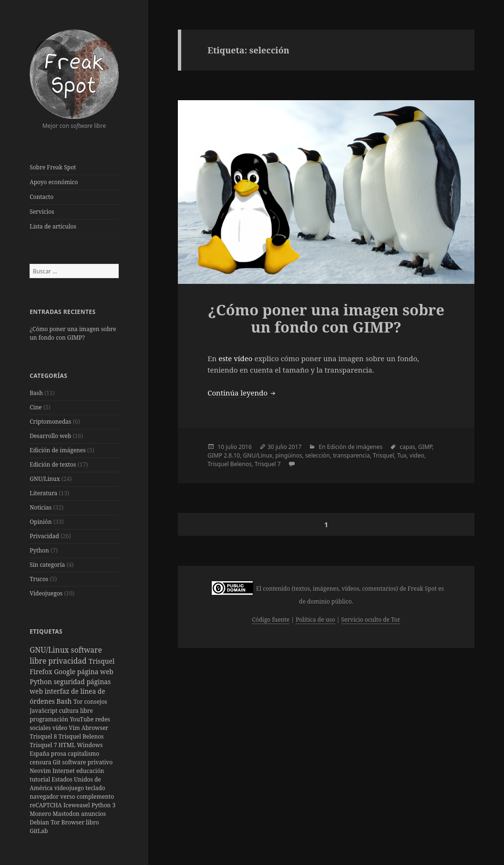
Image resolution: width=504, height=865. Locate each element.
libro (93, 822)
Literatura (43, 493)
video (417, 455)
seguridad (70, 682)
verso (68, 797)
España (40, 754)
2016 (245, 447)
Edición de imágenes (58, 450)
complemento (95, 797)
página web (95, 672)
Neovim (41, 771)
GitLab (39, 831)
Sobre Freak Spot (53, 167)
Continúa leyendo (242, 393)
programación (50, 719)
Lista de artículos (53, 226)
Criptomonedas (50, 422)
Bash (36, 393)
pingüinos (289, 455)
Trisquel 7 (44, 745)
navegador (45, 797)
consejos (95, 702)
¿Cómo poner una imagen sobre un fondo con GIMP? (73, 333)
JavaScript (44, 711)
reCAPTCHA (46, 805)
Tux (402, 455)
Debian (40, 822)
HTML (68, 745)
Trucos (39, 579)
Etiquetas (46, 631)
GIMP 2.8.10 (224, 455)
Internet (64, 771)
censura (41, 762)
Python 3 (103, 805)
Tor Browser (68, 822)
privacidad (68, 661)
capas (407, 447)
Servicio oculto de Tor (371, 620)
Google (65, 672)
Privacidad (44, 536)
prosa (59, 754)
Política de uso (315, 620)
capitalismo (83, 754)
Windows (90, 745)
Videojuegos (46, 593)
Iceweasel (77, 805)
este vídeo (235, 358)
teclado (95, 788)
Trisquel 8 (44, 736)
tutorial (41, 779)
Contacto (41, 197)
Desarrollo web (50, 436)
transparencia (351, 455)
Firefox (42, 672)
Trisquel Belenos (81, 736)
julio (231, 447)
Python (39, 550)
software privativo (87, 762)
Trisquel (102, 661)
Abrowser (95, 728)
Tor (79, 702)
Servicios (42, 212)
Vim (75, 728)
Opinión (41, 522)
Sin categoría (47, 565)
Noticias (41, 507)
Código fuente (271, 620)
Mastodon (67, 814)
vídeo (61, 728)
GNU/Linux (45, 479)
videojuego (70, 788)
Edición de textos (53, 464)
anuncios (93, 814)
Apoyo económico (54, 182)
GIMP (425, 447)
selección (318, 455)
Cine (36, 407)
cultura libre (76, 711)
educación (90, 771)
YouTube (82, 719)
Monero (41, 814)
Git (58, 762)
